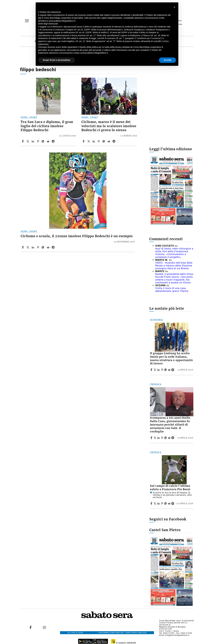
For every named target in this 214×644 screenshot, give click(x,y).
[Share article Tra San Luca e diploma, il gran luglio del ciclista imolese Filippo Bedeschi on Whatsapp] (43, 141)
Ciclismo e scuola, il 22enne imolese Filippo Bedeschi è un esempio (77, 236)
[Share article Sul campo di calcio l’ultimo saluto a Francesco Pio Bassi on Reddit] (170, 503)
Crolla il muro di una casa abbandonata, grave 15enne (172, 290)
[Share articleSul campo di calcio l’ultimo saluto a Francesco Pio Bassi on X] (155, 503)
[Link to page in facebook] (31, 627)
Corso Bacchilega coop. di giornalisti (177, 621)
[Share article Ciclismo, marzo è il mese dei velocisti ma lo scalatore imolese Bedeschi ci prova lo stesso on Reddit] (109, 141)
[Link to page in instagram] (44, 627)
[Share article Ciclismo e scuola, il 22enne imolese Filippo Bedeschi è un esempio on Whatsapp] (43, 247)
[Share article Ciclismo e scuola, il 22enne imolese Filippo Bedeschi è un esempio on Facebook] (23, 247)
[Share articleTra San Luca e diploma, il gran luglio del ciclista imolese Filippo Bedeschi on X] (28, 141)
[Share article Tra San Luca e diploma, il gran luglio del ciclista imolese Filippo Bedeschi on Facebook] (23, 141)
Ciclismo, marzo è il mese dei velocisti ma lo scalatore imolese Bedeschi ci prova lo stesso (109, 126)
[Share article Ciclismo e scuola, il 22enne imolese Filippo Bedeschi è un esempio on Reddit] (48, 247)
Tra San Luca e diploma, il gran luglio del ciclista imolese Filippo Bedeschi (47, 126)
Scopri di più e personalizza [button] (56, 60)
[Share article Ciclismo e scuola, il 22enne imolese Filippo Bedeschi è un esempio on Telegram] (53, 247)
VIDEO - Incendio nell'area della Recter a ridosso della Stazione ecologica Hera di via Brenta (174, 266)
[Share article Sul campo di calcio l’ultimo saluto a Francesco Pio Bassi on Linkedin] (159, 503)
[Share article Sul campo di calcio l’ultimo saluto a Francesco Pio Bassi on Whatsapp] (166, 503)
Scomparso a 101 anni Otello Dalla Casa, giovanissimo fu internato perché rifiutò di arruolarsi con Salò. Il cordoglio (170, 425)
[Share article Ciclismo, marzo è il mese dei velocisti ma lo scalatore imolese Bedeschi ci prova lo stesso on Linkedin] (94, 141)
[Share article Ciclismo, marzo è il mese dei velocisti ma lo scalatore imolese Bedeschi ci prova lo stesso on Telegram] (114, 141)
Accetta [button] (167, 60)
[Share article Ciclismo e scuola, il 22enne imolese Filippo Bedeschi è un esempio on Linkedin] (33, 247)
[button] (174, 7)
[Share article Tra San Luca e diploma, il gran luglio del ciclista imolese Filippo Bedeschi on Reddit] (48, 141)
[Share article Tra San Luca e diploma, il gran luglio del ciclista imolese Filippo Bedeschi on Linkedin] (33, 141)
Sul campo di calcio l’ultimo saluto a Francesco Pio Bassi (170, 488)
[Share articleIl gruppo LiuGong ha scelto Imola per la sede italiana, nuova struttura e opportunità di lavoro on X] (155, 370)
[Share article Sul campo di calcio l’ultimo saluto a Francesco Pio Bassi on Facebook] (152, 503)
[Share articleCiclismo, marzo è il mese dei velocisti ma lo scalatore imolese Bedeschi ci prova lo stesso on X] (89, 141)
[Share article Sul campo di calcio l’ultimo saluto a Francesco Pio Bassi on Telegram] (173, 503)
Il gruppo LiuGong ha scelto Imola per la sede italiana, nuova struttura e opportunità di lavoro (171, 358)
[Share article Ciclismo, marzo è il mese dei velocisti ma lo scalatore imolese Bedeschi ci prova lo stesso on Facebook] (84, 141)
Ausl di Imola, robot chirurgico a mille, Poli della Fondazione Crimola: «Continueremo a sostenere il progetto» (174, 253)
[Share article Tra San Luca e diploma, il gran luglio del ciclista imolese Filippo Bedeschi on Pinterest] (38, 141)
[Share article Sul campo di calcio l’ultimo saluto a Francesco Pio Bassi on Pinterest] (162, 503)
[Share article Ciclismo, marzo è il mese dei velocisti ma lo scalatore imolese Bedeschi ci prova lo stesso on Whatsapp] (104, 141)
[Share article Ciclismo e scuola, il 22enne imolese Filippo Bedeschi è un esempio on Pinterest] (38, 247)
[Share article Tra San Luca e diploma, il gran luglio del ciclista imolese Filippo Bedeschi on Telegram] (53, 141)
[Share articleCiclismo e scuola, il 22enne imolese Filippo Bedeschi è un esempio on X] (28, 247)
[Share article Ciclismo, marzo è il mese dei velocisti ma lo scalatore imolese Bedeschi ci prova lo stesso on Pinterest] (99, 141)
